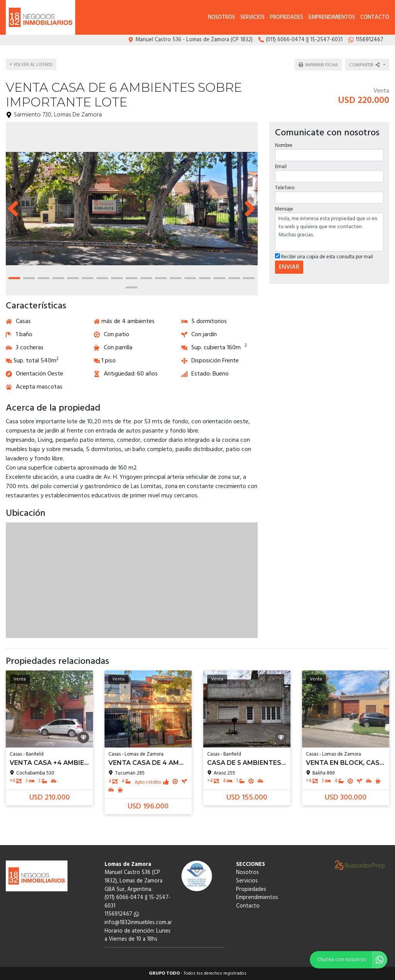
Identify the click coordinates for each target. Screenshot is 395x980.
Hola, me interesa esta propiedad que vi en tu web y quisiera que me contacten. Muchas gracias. (329, 232)
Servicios (252, 18)
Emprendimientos (332, 18)
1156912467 (122, 914)
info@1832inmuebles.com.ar (138, 923)
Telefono (285, 188)
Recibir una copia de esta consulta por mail (324, 257)
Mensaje (284, 209)
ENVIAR (289, 267)
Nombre (284, 145)
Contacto (375, 18)
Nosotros (221, 18)
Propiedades (287, 18)
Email (281, 166)
